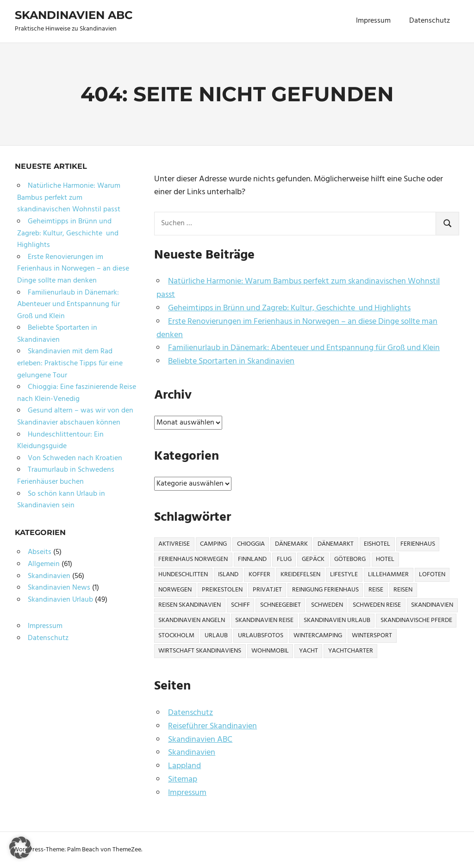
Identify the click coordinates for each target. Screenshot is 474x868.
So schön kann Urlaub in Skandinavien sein (61, 500)
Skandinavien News (59, 588)
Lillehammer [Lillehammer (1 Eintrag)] (388, 575)
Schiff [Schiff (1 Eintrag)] (240, 605)
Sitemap (183, 779)
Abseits (40, 552)
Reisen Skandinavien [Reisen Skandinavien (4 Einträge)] (190, 605)
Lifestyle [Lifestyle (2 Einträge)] (344, 575)
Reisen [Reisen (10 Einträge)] (403, 590)
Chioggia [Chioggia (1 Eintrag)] (251, 544)
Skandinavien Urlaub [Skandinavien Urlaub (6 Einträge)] (337, 620)
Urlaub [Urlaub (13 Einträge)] (216, 636)
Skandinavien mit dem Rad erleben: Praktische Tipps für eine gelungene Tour (70, 363)
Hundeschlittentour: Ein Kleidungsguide (60, 441)
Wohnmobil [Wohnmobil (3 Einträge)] (270, 651)
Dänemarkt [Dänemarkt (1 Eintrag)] (336, 544)
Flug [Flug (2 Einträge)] (284, 559)
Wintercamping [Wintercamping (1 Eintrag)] (318, 636)
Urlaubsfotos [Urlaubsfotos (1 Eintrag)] (261, 636)
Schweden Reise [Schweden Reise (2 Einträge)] (377, 605)
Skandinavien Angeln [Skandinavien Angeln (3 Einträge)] (192, 620)
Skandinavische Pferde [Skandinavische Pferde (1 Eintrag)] (416, 620)
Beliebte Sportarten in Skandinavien (231, 361)
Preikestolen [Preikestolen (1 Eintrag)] (222, 590)
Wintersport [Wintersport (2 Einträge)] (372, 636)
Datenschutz (430, 21)
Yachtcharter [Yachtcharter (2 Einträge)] (351, 651)
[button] (20, 848)
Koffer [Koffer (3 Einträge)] (259, 575)
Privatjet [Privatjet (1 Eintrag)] (267, 590)
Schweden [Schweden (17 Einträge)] (327, 605)
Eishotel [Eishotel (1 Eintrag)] (377, 544)
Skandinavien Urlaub (60, 600)
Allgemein (44, 564)
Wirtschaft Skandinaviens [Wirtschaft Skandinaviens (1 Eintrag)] (200, 651)
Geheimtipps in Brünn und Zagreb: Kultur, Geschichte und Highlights (289, 308)
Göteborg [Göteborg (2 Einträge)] (350, 559)
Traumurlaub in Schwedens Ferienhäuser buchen (66, 476)
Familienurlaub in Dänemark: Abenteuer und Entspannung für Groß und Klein (304, 348)
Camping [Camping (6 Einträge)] (213, 544)
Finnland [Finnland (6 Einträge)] (252, 559)
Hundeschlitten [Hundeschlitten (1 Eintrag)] (183, 575)
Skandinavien (192, 753)
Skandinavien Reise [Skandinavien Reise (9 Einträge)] (264, 620)
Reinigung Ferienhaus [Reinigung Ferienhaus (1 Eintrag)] (325, 590)
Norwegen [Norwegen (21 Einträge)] (175, 590)
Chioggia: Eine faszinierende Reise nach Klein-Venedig (77, 393)
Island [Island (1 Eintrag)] (228, 575)
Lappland (184, 766)
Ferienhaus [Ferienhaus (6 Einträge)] (418, 544)
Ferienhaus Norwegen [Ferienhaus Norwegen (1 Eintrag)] (193, 559)
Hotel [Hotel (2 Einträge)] (385, 559)
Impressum (373, 21)
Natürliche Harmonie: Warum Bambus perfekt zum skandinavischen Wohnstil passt (298, 288)
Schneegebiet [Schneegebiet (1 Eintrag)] (281, 605)
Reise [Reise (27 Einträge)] (376, 590)
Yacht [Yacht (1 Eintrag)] (309, 651)
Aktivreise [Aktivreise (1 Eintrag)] (174, 544)
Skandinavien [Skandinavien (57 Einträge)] (432, 605)
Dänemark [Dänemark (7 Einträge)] (291, 544)
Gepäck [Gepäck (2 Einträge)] (313, 559)
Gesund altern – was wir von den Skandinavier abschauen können (75, 417)
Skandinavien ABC (74, 15)
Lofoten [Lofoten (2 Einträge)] (432, 575)
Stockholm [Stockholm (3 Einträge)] (176, 636)
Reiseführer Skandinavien (212, 726)
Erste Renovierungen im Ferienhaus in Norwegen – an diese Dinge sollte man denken (297, 328)
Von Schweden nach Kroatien (75, 458)
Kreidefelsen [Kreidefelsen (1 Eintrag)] (300, 575)
